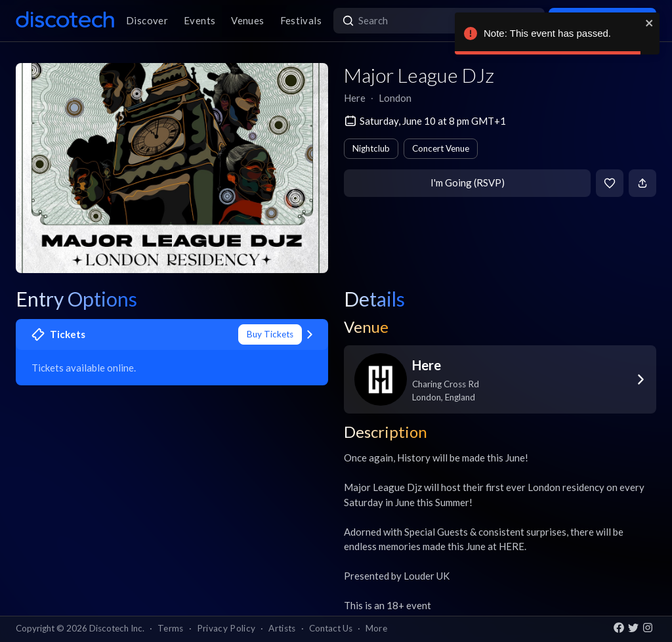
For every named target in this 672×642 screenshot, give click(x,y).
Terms (171, 628)
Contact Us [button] (331, 628)
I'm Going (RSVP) (468, 182)
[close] (650, 23)
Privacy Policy (226, 628)
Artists (282, 628)
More (376, 628)
